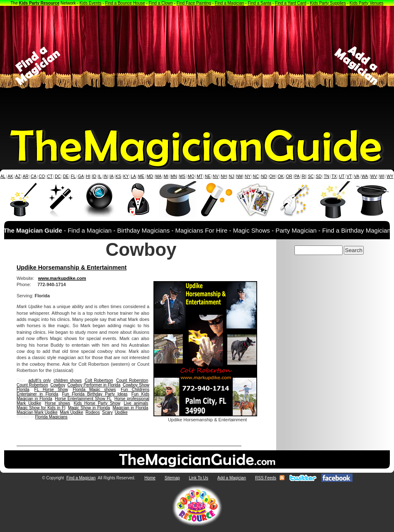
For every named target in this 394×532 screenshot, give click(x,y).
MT (199, 176)
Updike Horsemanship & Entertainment (72, 267)
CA (34, 176)
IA (111, 176)
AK (10, 176)
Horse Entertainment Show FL (83, 399)
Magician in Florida (130, 408)
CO (42, 176)
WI (382, 176)
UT (342, 176)
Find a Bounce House (125, 3)
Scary (107, 412)
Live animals (136, 403)
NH (224, 176)
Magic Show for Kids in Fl (41, 408)
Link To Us (199, 478)
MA (159, 176)
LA (134, 176)
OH (272, 176)
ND (264, 176)
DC (58, 176)
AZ (18, 176)
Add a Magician (232, 478)
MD (150, 176)
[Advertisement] (197, 66)
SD (319, 176)
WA (365, 176)
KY (126, 176)
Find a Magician (230, 3)
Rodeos (92, 412)
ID (94, 176)
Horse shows (57, 403)
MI (166, 176)
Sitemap (172, 478)
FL (73, 176)
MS (182, 176)
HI (88, 176)
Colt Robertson (99, 380)
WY (390, 176)
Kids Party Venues (367, 3)
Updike (121, 412)
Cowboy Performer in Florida (94, 385)
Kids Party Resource (39, 3)
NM (240, 176)
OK (281, 176)
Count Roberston (132, 380)
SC (311, 176)
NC (256, 176)
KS (118, 176)
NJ (231, 176)
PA (297, 176)
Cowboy (57, 385)
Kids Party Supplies (328, 3)
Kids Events (91, 3)
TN (327, 176)
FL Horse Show (51, 390)
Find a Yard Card (291, 3)
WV (374, 176)
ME (141, 176)
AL (3, 176)
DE (66, 176)
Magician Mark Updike (37, 412)
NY (248, 176)
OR (289, 176)
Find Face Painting (194, 3)
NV (216, 176)
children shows (68, 380)
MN (174, 176)
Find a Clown (161, 3)
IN (105, 176)
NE (208, 176)
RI (304, 176)
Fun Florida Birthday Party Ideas (95, 394)
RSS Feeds (266, 478)
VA (357, 176)
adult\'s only (39, 380)
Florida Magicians (51, 417)
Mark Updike (72, 412)
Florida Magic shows (94, 390)
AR (26, 176)
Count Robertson (32, 385)
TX (334, 176)
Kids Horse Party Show (97, 403)
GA (81, 176)
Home (150, 478)
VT (349, 176)
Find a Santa (259, 3)
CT (50, 176)
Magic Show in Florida (89, 408)
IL (100, 176)
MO (191, 176)
